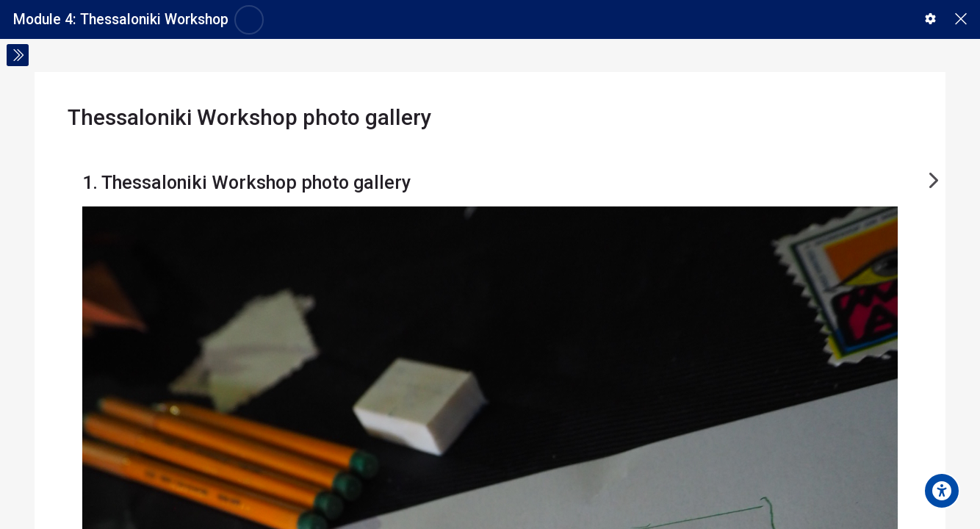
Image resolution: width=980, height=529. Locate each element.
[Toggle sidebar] (18, 55)
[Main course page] (961, 19)
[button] (930, 19)
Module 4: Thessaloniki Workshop (121, 19)
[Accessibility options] (942, 491)
